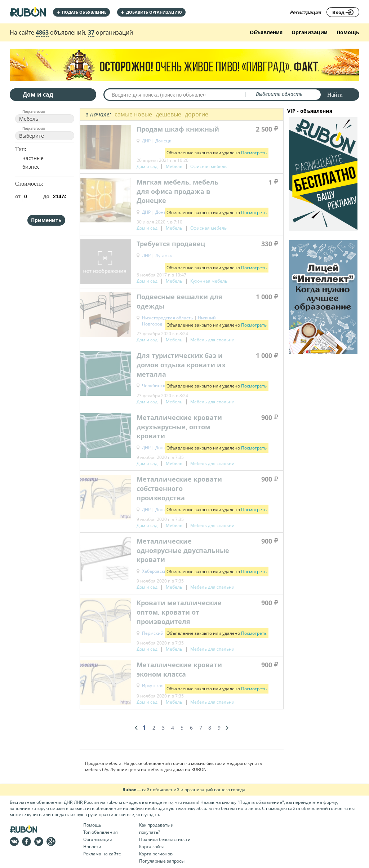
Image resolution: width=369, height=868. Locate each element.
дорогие (197, 114)
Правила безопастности (165, 839)
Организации (310, 32)
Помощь (348, 32)
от (27, 196)
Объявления (266, 32)
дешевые (168, 114)
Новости (92, 847)
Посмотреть (254, 153)
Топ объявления (101, 832)
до (56, 196)
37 (91, 32)
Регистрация (305, 12)
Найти (335, 95)
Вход (343, 12)
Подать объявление (81, 12)
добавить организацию (151, 12)
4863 (42, 32)
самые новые (133, 114)
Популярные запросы (162, 861)
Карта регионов (156, 854)
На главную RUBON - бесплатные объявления (28, 12)
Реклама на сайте (102, 854)
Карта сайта (152, 847)
